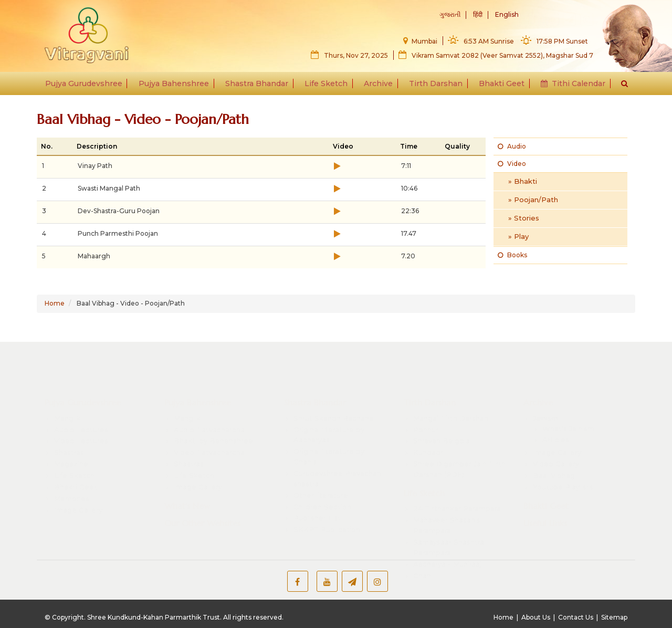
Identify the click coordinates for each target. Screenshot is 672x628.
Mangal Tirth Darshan (451, 387)
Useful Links (545, 493)
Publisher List (317, 487)
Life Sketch (327, 85)
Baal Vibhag (554, 445)
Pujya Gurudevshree (90, 85)
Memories (72, 467)
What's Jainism (568, 397)
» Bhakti (523, 181)
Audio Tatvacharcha (209, 399)
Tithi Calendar (568, 85)
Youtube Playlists (563, 456)
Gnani (423, 545)
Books (512, 255)
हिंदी (478, 15)
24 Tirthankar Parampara (457, 478)
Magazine (71, 433)
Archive (378, 85)
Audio (512, 146)
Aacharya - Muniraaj (447, 533)
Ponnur (426, 399)
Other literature (321, 464)
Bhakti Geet (498, 85)
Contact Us (576, 617)
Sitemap (614, 617)
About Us (536, 617)
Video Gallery (556, 433)
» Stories (524, 218)
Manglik (67, 387)
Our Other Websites (202, 493)
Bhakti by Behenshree (213, 410)
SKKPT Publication (327, 499)
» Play (518, 236)
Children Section (322, 476)
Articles (556, 409)
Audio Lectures (81, 399)
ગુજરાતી (450, 15)
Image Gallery (78, 479)
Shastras (69, 422)
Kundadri (429, 422)
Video (512, 164)
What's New (187, 475)
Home (55, 303)
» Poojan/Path (533, 200)
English (507, 15)
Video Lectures (81, 410)
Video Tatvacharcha (209, 422)
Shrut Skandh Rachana (333, 387)
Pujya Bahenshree (178, 85)
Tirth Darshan (434, 85)
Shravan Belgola (442, 410)
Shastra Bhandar (259, 85)
